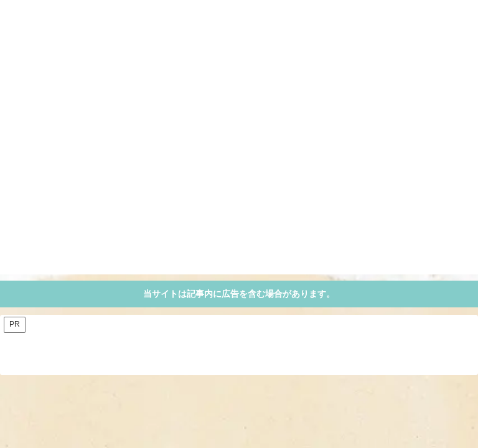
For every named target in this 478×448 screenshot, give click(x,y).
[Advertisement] (239, 187)
